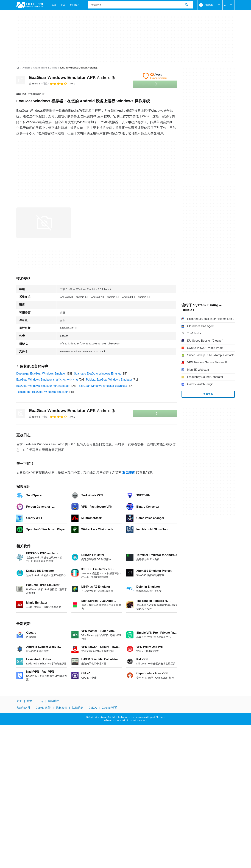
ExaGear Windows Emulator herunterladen (43, 386)
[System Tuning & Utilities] (45, 68)
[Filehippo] (30, 5)
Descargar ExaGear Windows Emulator (41, 374)
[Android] (26, 68)
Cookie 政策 (43, 708)
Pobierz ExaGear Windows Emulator (109, 380)
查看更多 (208, 394)
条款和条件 (23, 708)
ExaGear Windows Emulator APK (72, 77)
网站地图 (54, 701)
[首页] (18, 68)
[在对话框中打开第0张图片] (44, 223)
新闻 (54, 5)
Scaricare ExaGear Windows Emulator (98, 374)
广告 (40, 701)
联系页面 (129, 473)
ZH (229, 5)
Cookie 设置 (109, 708)
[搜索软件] (187, 5)
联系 (30, 701)
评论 (63, 5)
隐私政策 (62, 708)
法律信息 (78, 708)
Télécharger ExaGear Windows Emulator (42, 392)
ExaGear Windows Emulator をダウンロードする (47, 380)
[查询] (141, 5)
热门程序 (75, 5)
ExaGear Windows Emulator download (103, 386)
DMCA (93, 708)
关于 (19, 701)
